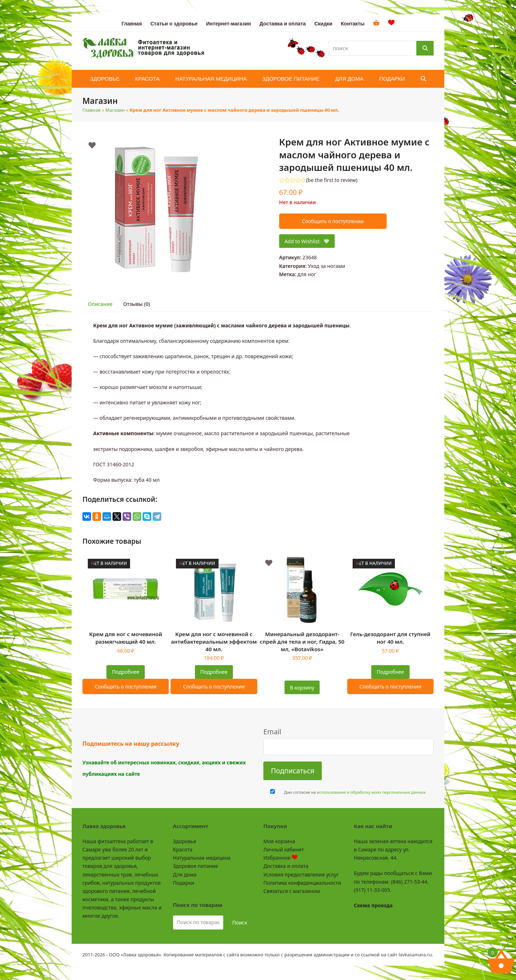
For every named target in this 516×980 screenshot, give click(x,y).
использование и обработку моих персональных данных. (372, 792)
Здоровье (185, 841)
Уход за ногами (326, 266)
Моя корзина (279, 841)
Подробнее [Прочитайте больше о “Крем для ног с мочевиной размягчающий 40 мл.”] (126, 672)
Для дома (185, 875)
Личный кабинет (284, 849)
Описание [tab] (100, 304)
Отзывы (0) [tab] (137, 304)
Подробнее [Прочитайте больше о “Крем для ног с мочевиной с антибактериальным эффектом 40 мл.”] (214, 672)
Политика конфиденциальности (302, 883)
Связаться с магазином (292, 891)
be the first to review (332, 180)
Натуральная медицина (202, 858)
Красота (183, 849)
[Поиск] (425, 48)
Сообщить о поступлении (333, 221)
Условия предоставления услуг (301, 875)
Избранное (280, 858)
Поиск (240, 923)
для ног (307, 274)
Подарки (184, 883)
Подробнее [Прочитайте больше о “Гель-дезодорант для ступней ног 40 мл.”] (390, 672)
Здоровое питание (196, 866)
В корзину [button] (302, 688)
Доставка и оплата (286, 866)
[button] (423, 79)
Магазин (115, 110)
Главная (92, 110)
